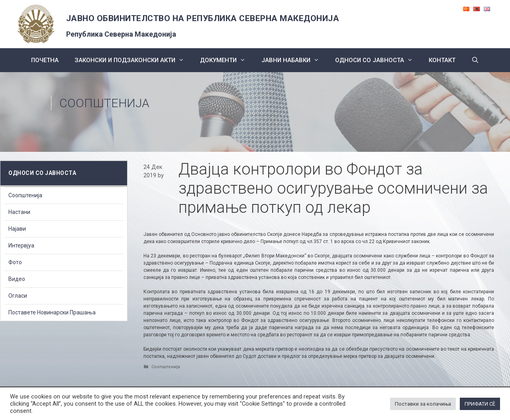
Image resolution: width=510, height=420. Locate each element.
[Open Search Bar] (475, 60)
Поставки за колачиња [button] (423, 404)
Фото (15, 262)
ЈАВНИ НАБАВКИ (294, 60)
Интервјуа (21, 245)
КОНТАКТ (442, 60)
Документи (227, 60)
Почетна (45, 60)
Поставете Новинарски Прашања (52, 312)
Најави (17, 229)
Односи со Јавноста (378, 60)
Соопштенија (104, 103)
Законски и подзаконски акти (133, 60)
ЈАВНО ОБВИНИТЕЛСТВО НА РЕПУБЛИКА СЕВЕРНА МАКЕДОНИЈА (203, 18)
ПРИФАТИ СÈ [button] (480, 404)
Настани (19, 212)
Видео (17, 279)
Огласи (18, 296)
